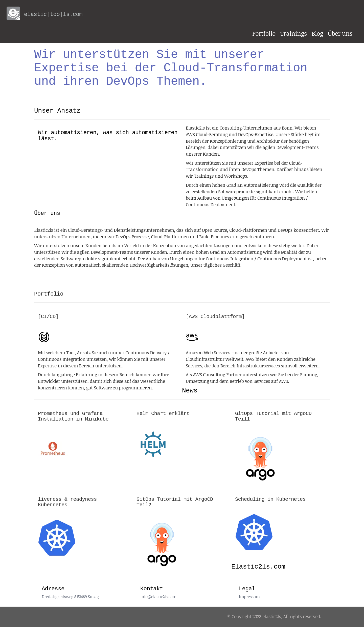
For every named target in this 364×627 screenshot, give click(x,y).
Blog (317, 33)
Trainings (294, 33)
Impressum (249, 597)
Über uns (340, 33)
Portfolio (264, 33)
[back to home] (10, 12)
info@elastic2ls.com (158, 597)
